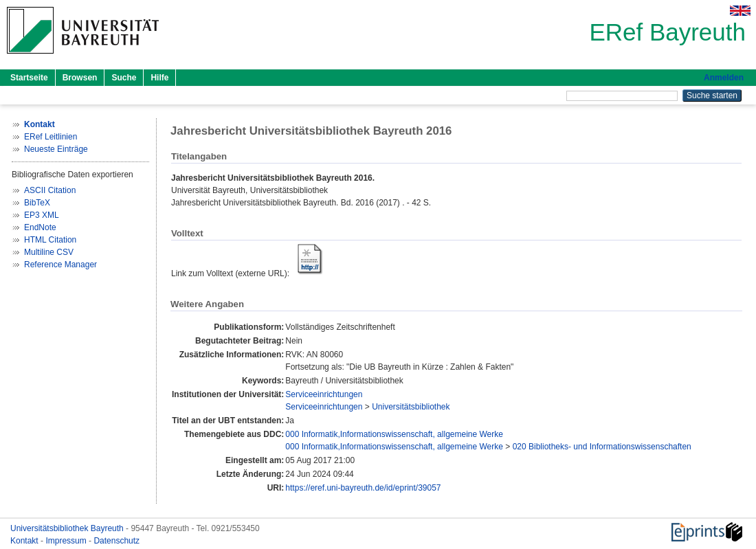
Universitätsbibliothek (411, 407)
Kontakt (25, 541)
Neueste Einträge (56, 149)
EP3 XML (42, 215)
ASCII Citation (50, 190)
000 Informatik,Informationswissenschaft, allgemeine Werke (394, 434)
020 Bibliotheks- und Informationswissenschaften (602, 447)
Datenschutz (116, 541)
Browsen (80, 78)
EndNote (40, 227)
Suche (124, 78)
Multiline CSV (49, 252)
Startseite (29, 78)
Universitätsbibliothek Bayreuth (68, 528)
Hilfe (159, 78)
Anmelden (724, 78)
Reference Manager (60, 265)
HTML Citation (50, 240)
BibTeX (37, 203)
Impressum (67, 541)
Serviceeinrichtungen (324, 394)
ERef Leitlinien (51, 137)
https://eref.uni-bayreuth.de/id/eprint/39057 (363, 488)
